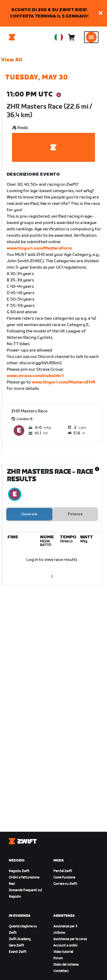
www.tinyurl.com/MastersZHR (64, 382)
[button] (101, 13)
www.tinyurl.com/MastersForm (39, 248)
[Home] (12, 37)
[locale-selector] (59, 37)
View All (12, 60)
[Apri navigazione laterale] (91, 37)
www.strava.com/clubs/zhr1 (35, 376)
